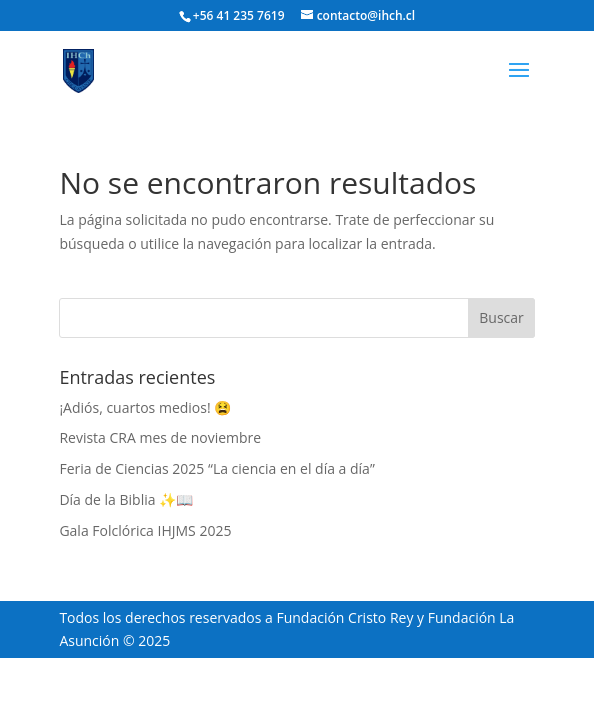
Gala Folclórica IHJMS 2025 (145, 530)
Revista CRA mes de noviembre (160, 437)
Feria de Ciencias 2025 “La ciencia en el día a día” (216, 468)
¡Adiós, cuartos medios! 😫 (145, 407)
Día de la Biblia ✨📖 (126, 499)
